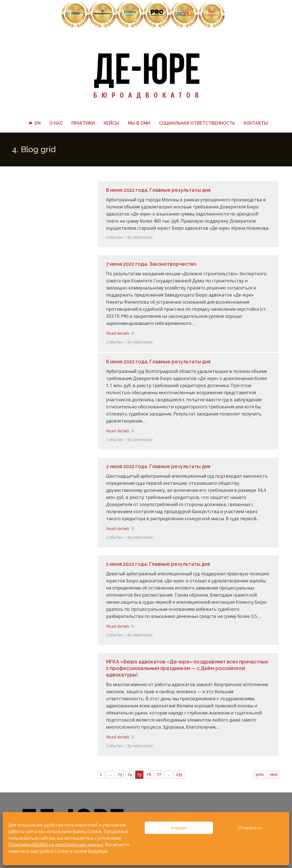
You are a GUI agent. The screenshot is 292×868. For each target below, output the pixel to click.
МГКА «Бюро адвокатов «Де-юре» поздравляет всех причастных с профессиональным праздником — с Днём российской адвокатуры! (188, 667)
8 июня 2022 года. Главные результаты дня (157, 189)
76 (149, 772)
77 (159, 772)
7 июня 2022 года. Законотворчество (150, 263)
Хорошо (179, 828)
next (274, 772)
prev (260, 772)
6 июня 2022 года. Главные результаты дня (157, 360)
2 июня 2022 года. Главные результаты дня (157, 465)
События (113, 236)
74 (130, 772)
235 (179, 772)
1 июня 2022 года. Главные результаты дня (157, 563)
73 (120, 772)
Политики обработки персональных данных (56, 845)
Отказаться (250, 828)
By (139, 236)
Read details (116, 325)
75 (139, 772)
